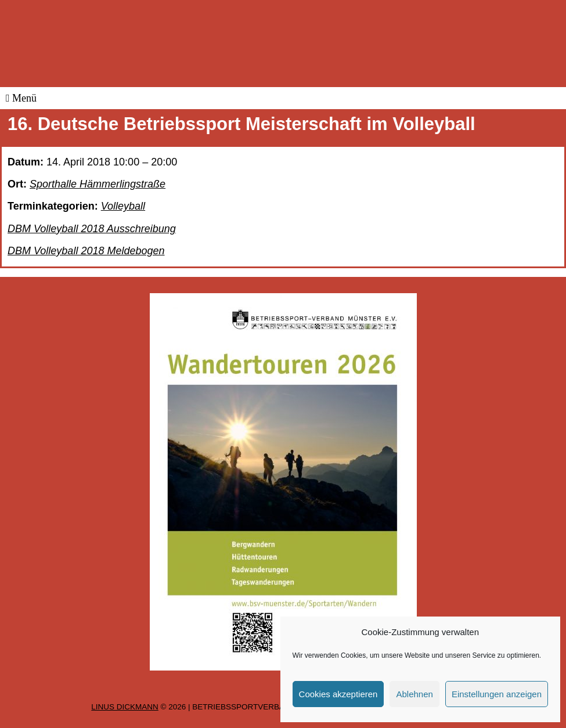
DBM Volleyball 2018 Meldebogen (86, 251)
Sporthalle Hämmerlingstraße (98, 184)
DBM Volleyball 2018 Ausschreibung (92, 229)
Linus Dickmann (125, 707)
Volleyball (123, 206)
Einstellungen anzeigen (497, 694)
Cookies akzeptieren (338, 694)
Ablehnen (414, 694)
